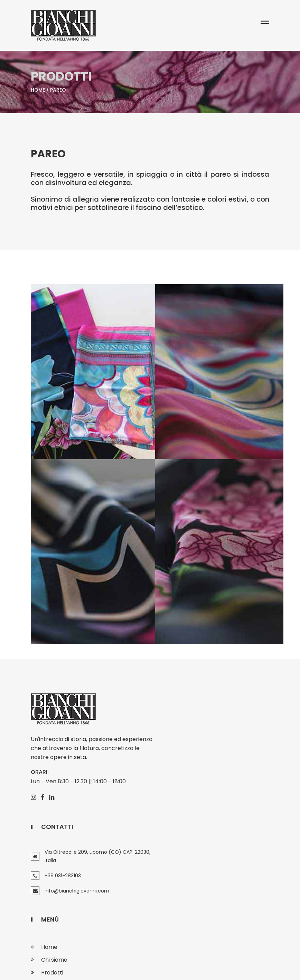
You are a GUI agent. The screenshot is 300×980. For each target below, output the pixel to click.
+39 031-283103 (187, 757)
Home (38, 91)
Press (49, 894)
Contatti (53, 907)
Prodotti (52, 881)
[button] (264, 23)
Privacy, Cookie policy (154, 968)
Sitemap (201, 968)
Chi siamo (54, 868)
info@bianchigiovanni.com (201, 773)
